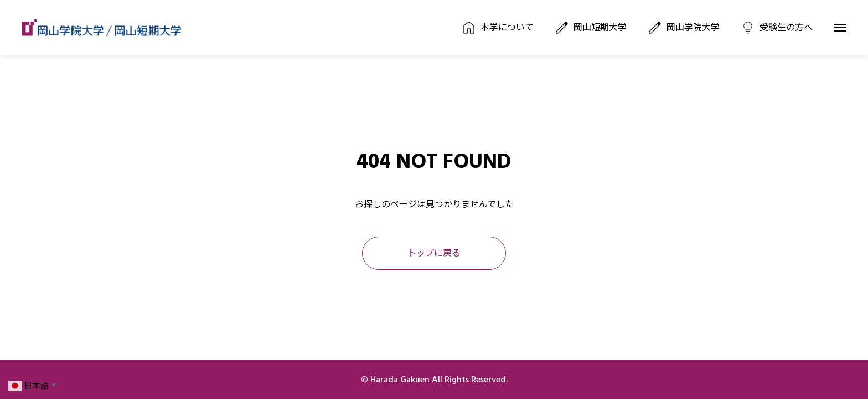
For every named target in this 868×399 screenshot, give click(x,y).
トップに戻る (434, 253)
